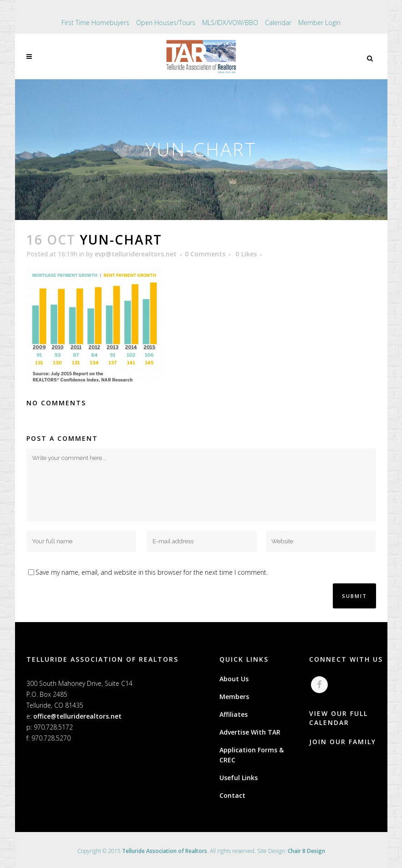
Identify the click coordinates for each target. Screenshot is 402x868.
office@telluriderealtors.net (77, 716)
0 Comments (205, 254)
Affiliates (234, 714)
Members (234, 697)
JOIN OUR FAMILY (343, 742)
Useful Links (239, 778)
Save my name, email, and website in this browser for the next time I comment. (152, 572)
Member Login (319, 23)
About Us (234, 679)
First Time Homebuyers (95, 23)
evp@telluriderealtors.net (136, 254)
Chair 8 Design (306, 851)
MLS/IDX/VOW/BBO (230, 23)
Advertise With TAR (250, 732)
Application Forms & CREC (252, 755)
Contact (232, 795)
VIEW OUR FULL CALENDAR (338, 718)
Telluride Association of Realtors (165, 851)
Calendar (278, 23)
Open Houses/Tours (166, 23)
